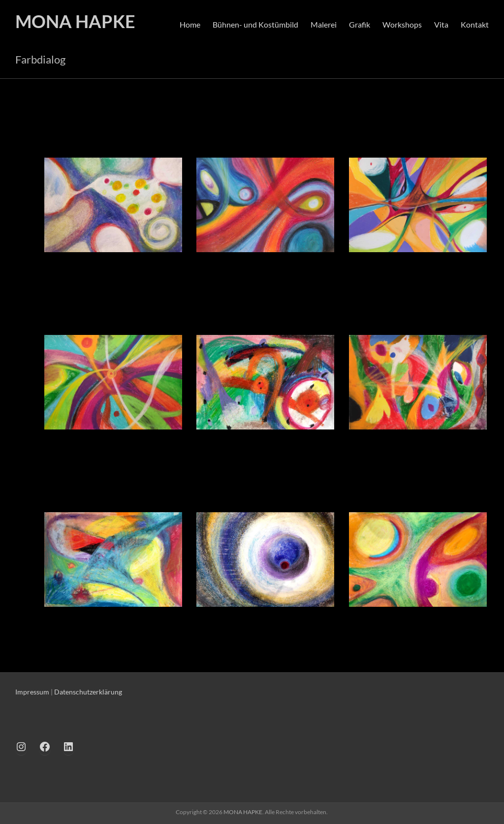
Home (190, 24)
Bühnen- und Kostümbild (255, 24)
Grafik (360, 24)
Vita (441, 24)
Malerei (324, 24)
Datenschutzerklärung (88, 692)
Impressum (32, 692)
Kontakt (475, 24)
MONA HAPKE (75, 21)
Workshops (402, 24)
